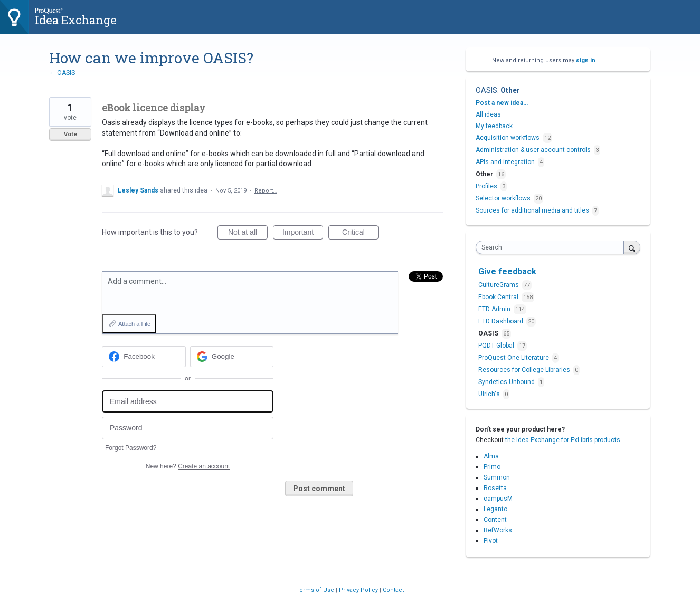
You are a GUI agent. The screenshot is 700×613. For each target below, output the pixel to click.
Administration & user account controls (533, 150)
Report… (266, 191)
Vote (70, 134)
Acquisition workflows (508, 138)
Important (303, 234)
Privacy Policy (359, 590)
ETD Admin (495, 309)
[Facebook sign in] (144, 357)
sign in (586, 60)
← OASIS (62, 73)
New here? (188, 466)
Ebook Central (499, 297)
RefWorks (498, 530)
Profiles (486, 186)
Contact (393, 590)
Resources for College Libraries (525, 370)
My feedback (494, 126)
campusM (498, 499)
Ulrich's (490, 394)
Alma (491, 456)
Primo (492, 467)
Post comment (319, 489)
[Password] (188, 428)
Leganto (495, 509)
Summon (497, 477)
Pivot (491, 541)
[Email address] (188, 402)
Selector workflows (503, 198)
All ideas (488, 114)
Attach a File (134, 324)
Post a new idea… (502, 103)
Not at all (248, 234)
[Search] (632, 247)
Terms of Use (316, 590)
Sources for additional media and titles (532, 210)
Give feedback (507, 271)
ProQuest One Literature (514, 358)
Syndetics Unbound (507, 382)
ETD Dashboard (502, 321)
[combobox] (552, 247)
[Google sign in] (232, 357)
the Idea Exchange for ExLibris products (563, 440)
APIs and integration (505, 162)
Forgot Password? (131, 448)
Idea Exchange (76, 20)
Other (510, 90)
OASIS (486, 90)
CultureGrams (499, 285)
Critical (360, 234)
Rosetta (495, 488)
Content (495, 520)
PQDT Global (497, 346)
